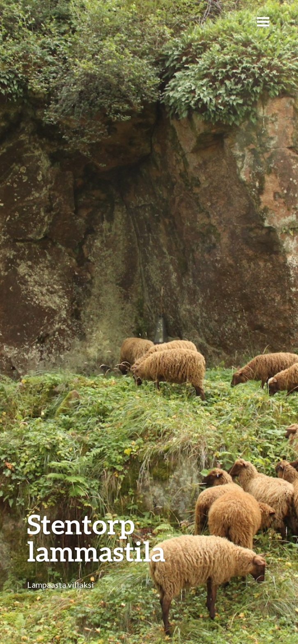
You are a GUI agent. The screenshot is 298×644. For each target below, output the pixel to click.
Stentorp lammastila (96, 537)
